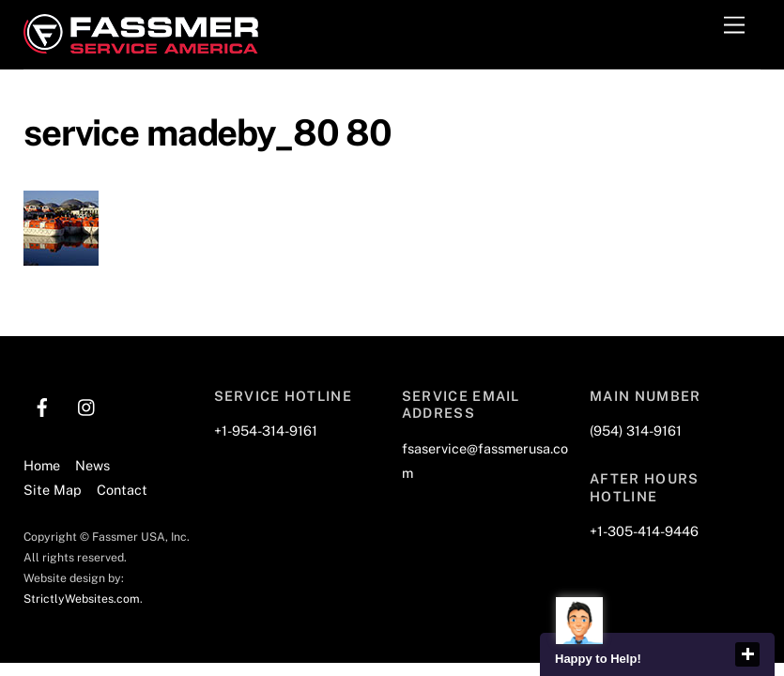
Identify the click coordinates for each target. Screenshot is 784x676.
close (747, 654)
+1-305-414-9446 (644, 531)
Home (42, 465)
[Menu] (734, 26)
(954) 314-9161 (636, 430)
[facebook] (42, 404)
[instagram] (87, 404)
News (92, 465)
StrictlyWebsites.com (82, 599)
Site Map (53, 490)
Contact (122, 490)
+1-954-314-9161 (266, 430)
